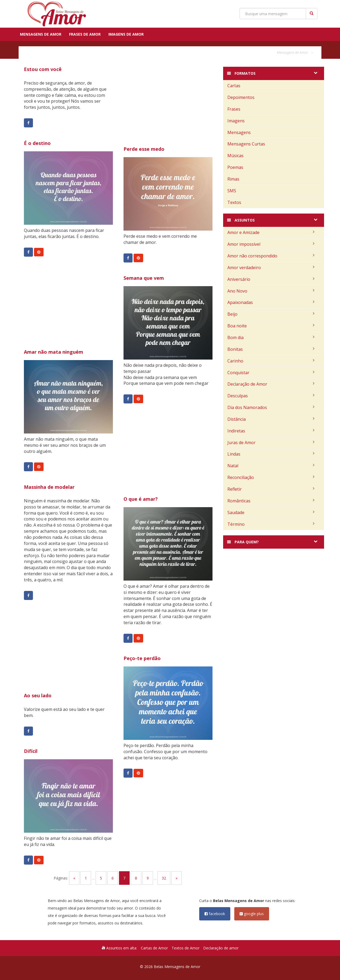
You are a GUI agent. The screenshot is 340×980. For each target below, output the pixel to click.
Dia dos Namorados (271, 407)
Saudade (271, 512)
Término (271, 524)
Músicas (235, 156)
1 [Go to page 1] (86, 878)
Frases (234, 109)
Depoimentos (241, 97)
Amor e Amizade (271, 232)
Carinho (271, 361)
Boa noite (271, 326)
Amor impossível (271, 244)
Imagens (236, 121)
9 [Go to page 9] (148, 878)
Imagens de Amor (126, 34)
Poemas (235, 167)
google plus (252, 914)
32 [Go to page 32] (164, 878)
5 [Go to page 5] (101, 878)
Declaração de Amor (271, 384)
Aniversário (271, 279)
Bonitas (271, 349)
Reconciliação (271, 477)
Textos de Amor (186, 948)
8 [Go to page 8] (136, 878)
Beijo (271, 314)
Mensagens (239, 132)
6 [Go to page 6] (113, 878)
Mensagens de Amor (41, 34)
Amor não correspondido (271, 256)
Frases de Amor (85, 34)
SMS (232, 191)
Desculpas (271, 396)
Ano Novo (271, 291)
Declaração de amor (221, 948)
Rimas (233, 179)
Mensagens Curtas (246, 144)
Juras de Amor (271, 443)
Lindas (271, 454)
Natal (271, 466)
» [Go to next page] (177, 878)
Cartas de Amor (154, 948)
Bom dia (271, 337)
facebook (215, 914)
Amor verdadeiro (271, 268)
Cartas (234, 86)
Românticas (271, 501)
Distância (271, 419)
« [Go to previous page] (74, 878)
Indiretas (271, 431)
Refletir (271, 489)
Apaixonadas (271, 302)
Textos (234, 202)
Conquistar (271, 373)
